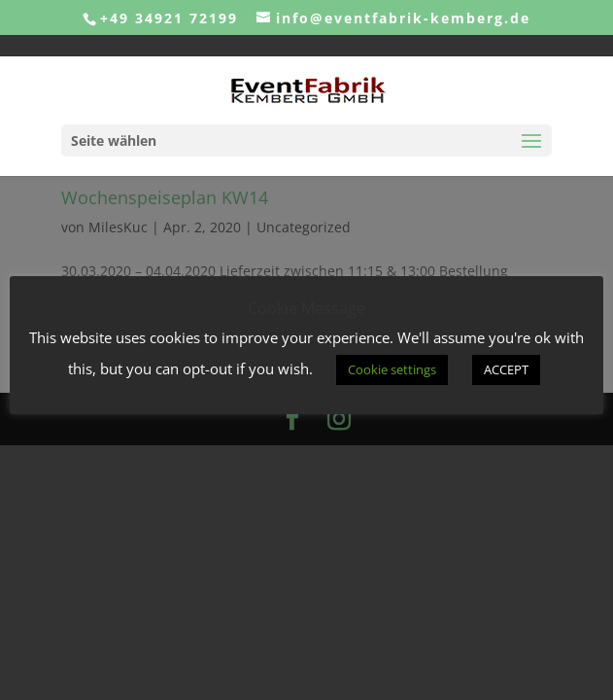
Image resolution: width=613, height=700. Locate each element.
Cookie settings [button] (392, 369)
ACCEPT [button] (506, 369)
